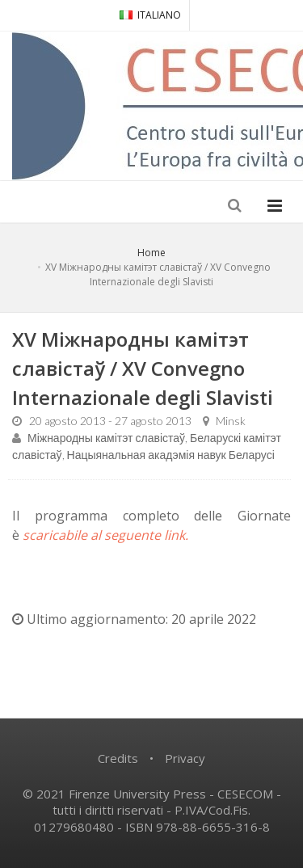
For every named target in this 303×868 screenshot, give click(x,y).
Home (151, 253)
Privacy (185, 758)
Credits (118, 758)
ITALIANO (150, 15)
